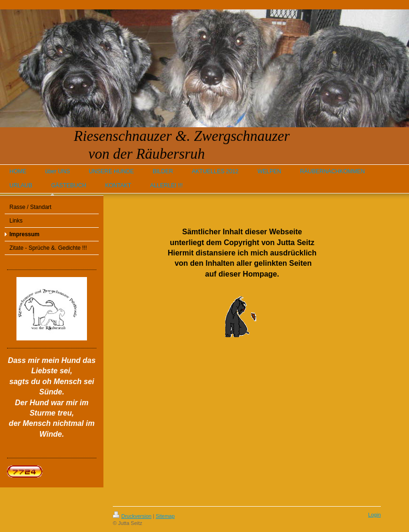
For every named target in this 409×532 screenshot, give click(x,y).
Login (374, 515)
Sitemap (165, 516)
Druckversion (132, 516)
